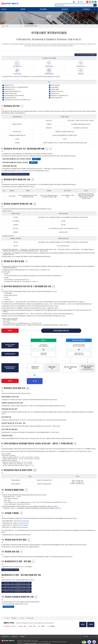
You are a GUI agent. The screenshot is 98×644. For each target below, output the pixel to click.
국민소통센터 (43, 9)
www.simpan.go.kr (16, 535)
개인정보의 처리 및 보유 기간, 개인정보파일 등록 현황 (16, 87)
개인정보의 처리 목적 (9, 85)
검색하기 (95, 5)
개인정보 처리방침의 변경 (56, 98)
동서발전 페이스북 (95, 2)
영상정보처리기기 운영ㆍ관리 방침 (11, 570)
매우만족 (14, 626)
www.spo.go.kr (24, 525)
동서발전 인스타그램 (90, 2)
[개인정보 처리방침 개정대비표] (32, 602)
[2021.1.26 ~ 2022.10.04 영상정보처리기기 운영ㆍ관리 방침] (17, 589)
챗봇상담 (74, 2)
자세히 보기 (36, 159)
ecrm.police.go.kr (23, 527)
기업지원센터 (65, 9)
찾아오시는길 (14, 637)
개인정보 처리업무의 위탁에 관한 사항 (12, 91)
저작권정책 (22, 637)
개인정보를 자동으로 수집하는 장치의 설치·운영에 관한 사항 (17, 100)
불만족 (43, 626)
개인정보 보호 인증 (55, 94)
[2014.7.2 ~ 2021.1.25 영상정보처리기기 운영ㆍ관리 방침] (17, 592)
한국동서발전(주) (10, 4)
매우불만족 (52, 626)
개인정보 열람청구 (55, 87)
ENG (81, 2)
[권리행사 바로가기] (64, 325)
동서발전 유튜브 (87, 2)
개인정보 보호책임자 (55, 85)
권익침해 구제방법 (55, 89)
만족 (25, 626)
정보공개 (23, 9)
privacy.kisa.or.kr (24, 523)
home (3, 26)
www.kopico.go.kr (24, 521)
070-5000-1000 (34, 642)
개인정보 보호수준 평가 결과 (57, 91)
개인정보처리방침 (5, 637)
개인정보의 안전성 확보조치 (10, 98)
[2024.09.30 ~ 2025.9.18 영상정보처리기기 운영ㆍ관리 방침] (17, 583)
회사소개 (4, 9)
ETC (7, 26)
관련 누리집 (86, 637)
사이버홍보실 (86, 9)
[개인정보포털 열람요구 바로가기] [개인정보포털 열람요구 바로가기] (52, 508)
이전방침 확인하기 (8, 607)
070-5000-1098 (55, 642)
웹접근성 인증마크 (84, 642)
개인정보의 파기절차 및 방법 (10, 94)
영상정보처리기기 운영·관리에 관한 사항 (59, 96)
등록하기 (83, 624)
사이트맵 (94, 9)
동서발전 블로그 (93, 2)
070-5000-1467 (30, 618)
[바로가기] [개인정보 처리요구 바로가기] (27, 504)
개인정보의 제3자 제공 (9, 89)
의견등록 (91, 624)
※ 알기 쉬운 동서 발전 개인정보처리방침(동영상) (86, 55)
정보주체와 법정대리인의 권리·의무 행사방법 (14, 96)
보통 (34, 626)
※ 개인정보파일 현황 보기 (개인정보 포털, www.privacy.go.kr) (15, 174)
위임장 (81, 304)
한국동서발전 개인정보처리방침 (31, 26)
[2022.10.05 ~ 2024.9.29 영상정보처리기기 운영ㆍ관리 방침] (17, 586)
